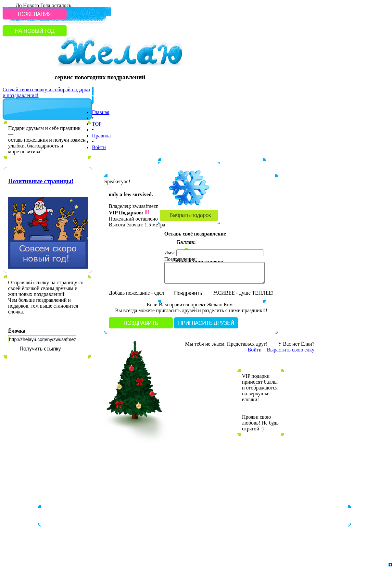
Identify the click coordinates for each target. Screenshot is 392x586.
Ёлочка (17, 331)
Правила (101, 136)
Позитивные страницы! (41, 181)
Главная (101, 112)
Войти (99, 147)
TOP (97, 124)
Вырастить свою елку (291, 350)
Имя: (170, 253)
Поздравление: (181, 259)
